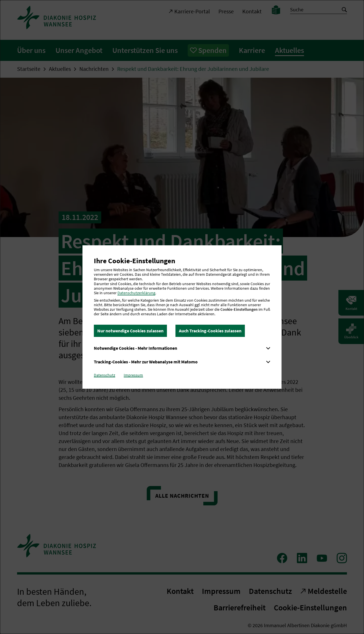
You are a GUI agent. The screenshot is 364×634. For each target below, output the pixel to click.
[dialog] (182, 317)
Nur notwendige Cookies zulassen (130, 331)
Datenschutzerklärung (136, 293)
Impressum (133, 375)
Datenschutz (105, 375)
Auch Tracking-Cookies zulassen (210, 331)
